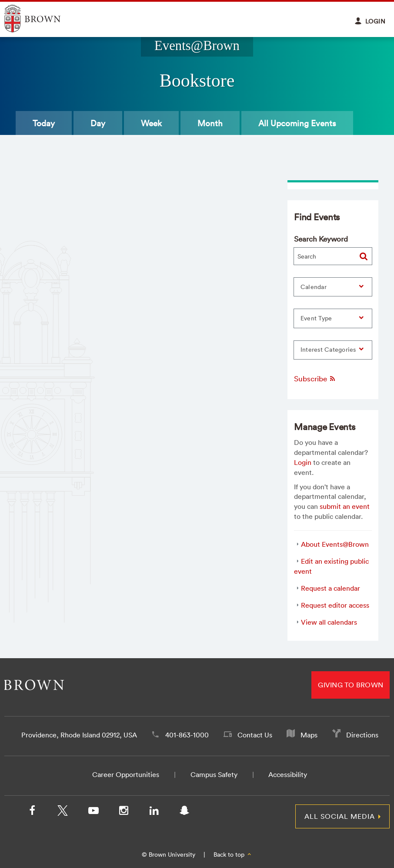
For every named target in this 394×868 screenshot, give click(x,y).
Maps (309, 735)
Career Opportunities (126, 774)
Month (210, 123)
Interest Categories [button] (328, 350)
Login (303, 462)
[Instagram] (124, 812)
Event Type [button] (316, 318)
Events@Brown (197, 46)
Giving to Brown (351, 685)
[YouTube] (93, 812)
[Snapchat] (184, 812)
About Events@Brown (335, 544)
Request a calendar (331, 588)
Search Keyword (321, 239)
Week (151, 123)
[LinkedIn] (154, 812)
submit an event (345, 506)
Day (98, 123)
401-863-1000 (187, 735)
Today (44, 123)
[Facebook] (32, 812)
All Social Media (340, 816)
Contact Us (255, 735)
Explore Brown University (42, 19)
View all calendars (329, 622)
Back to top (233, 855)
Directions (362, 735)
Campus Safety (214, 774)
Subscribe (315, 378)
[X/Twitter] (63, 812)
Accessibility (288, 774)
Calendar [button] (314, 287)
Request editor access (335, 605)
